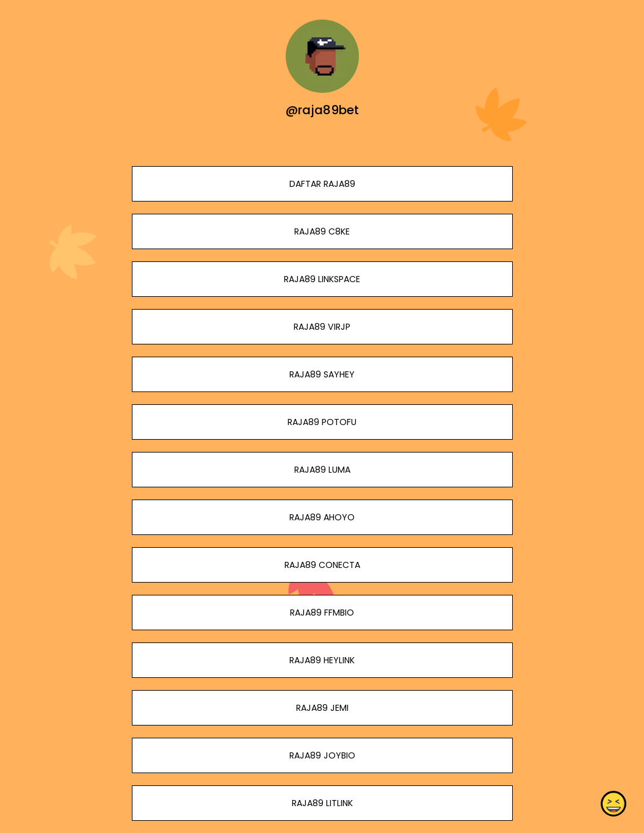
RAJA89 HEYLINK (322, 660)
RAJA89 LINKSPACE (322, 279)
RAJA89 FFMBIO (322, 613)
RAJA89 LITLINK (322, 803)
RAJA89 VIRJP (322, 327)
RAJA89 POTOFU (322, 422)
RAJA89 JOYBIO (322, 755)
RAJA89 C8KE (322, 231)
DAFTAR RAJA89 (322, 184)
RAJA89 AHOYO (322, 517)
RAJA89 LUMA (322, 470)
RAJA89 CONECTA (322, 565)
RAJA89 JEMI (322, 708)
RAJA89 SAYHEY (322, 374)
